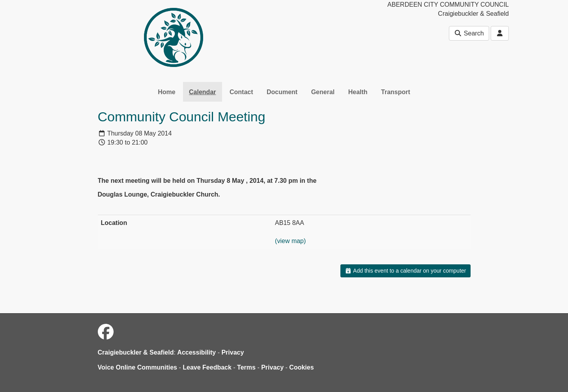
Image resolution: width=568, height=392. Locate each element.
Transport (396, 92)
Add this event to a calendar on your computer (405, 271)
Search (469, 33)
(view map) (290, 241)
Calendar (202, 92)
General (323, 92)
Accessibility (196, 352)
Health (358, 92)
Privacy (233, 352)
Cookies (301, 367)
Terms (246, 367)
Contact (241, 92)
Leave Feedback (207, 367)
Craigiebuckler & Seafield (136, 352)
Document (282, 92)
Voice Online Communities (138, 367)
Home (166, 92)
